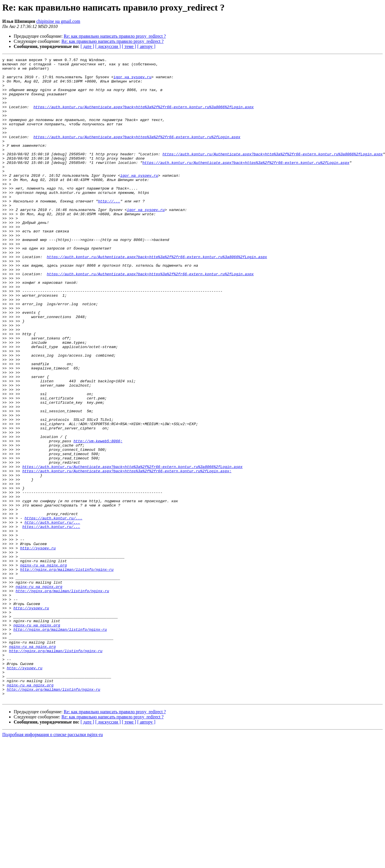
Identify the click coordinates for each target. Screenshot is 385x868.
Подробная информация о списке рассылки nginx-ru (53, 863)
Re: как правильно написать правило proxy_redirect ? (115, 36)
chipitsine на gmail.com (58, 21)
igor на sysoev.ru (132, 81)
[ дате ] (87, 46)
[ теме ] (129, 46)
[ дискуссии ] (108, 46)
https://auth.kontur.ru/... (53, 610)
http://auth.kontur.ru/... (52, 616)
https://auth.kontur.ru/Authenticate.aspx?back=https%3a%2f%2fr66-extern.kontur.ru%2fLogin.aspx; (127, 554)
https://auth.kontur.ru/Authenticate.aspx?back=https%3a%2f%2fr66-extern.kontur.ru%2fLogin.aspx (137, 153)
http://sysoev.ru (38, 646)
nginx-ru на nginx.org (43, 667)
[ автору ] (146, 46)
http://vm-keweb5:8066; (98, 518)
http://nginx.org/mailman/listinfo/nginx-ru (67, 672)
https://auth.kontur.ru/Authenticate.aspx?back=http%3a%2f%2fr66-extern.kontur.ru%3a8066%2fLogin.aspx (143, 117)
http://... (109, 230)
